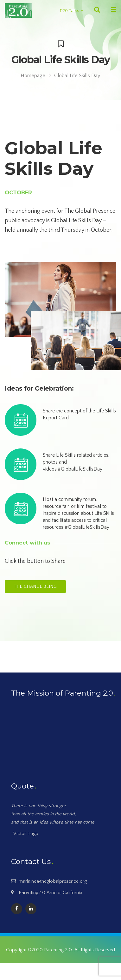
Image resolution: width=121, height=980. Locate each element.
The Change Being (35, 587)
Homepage (33, 76)
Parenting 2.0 (58, 950)
